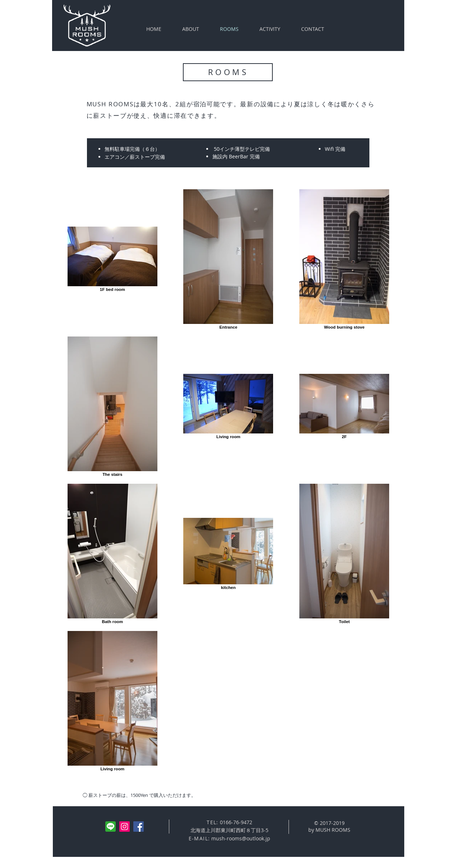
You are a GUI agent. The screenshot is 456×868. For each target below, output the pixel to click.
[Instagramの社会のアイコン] (125, 827)
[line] (110, 827)
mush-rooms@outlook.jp (241, 838)
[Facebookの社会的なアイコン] (139, 827)
